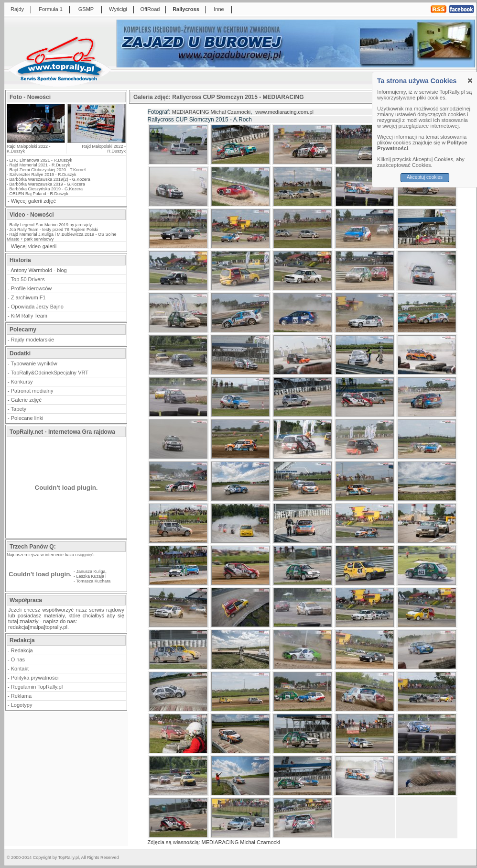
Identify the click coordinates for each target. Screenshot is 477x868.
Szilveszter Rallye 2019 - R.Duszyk (43, 175)
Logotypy (22, 705)
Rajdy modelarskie (33, 340)
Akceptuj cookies (425, 177)
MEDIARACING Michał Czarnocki (211, 112)
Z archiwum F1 (28, 297)
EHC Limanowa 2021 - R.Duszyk (41, 160)
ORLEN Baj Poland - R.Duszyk (39, 194)
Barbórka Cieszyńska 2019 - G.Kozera (46, 189)
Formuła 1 (51, 9)
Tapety (19, 409)
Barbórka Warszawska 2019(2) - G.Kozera (50, 179)
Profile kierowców (32, 288)
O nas (18, 659)
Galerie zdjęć (26, 400)
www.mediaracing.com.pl (284, 112)
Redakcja (22, 650)
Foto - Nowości (30, 97)
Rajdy (17, 9)
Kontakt (20, 669)
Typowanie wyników (34, 363)
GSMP (86, 9)
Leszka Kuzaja (91, 576)
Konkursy (22, 382)
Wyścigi (118, 9)
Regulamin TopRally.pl (37, 687)
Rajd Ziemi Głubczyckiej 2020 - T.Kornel (48, 170)
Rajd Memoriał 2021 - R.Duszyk (40, 165)
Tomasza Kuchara (93, 581)
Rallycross (186, 9)
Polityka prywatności (35, 678)
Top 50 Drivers (28, 279)
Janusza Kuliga (91, 571)
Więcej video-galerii (34, 246)
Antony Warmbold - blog (39, 270)
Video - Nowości (32, 215)
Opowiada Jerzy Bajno (37, 307)
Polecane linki (27, 418)
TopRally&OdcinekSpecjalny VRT (50, 373)
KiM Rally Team (29, 316)
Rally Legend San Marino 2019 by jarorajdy (51, 225)
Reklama (21, 696)
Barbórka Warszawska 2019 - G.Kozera (47, 184)
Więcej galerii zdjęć (33, 201)
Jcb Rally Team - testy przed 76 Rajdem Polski (54, 230)
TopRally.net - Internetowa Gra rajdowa (62, 432)
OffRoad (150, 9)
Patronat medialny (32, 391)
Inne (219, 9)
